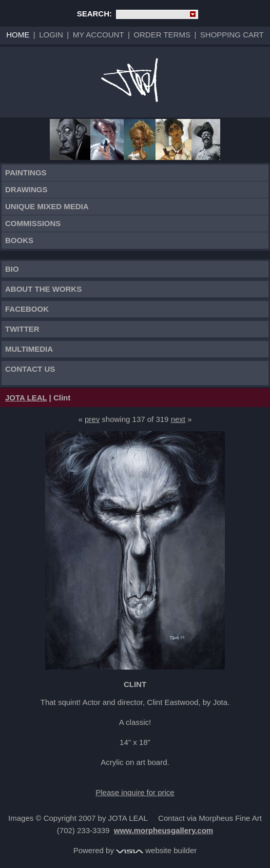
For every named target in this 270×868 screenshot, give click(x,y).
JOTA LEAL (26, 398)
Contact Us (30, 369)
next (178, 419)
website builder (156, 850)
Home (18, 35)
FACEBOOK (27, 309)
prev (92, 419)
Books (19, 240)
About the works (43, 289)
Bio (12, 269)
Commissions (33, 223)
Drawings (26, 189)
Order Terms (162, 35)
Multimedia (29, 349)
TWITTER (22, 329)
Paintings (26, 173)
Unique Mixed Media (47, 206)
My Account (99, 35)
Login (51, 35)
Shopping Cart (232, 35)
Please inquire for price (135, 792)
